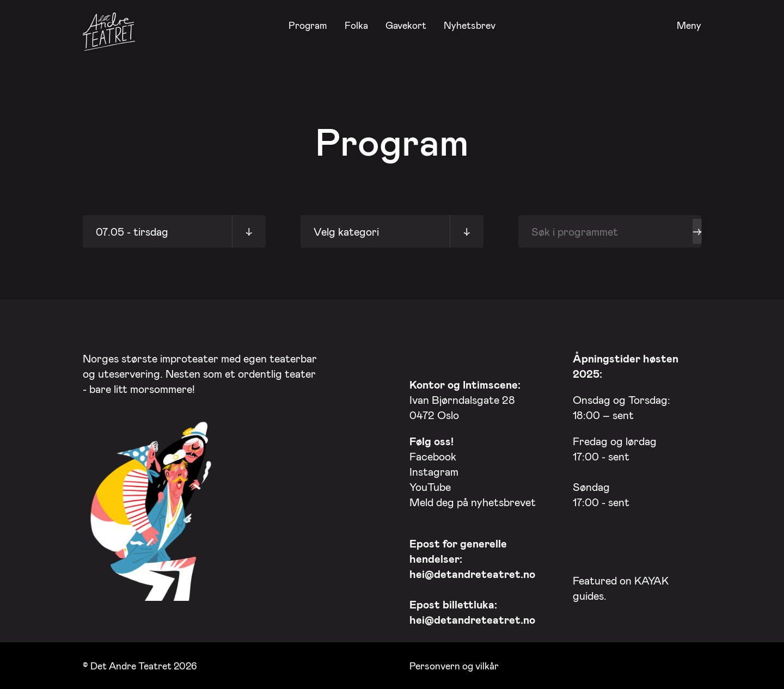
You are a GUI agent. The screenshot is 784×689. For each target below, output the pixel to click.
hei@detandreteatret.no (472, 574)
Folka (356, 25)
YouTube (430, 487)
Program (308, 25)
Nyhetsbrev (470, 25)
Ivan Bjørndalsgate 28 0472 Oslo (465, 399)
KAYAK (651, 580)
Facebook (433, 456)
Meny (689, 26)
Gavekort (406, 25)
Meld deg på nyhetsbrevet (473, 502)
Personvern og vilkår (454, 666)
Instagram (434, 471)
